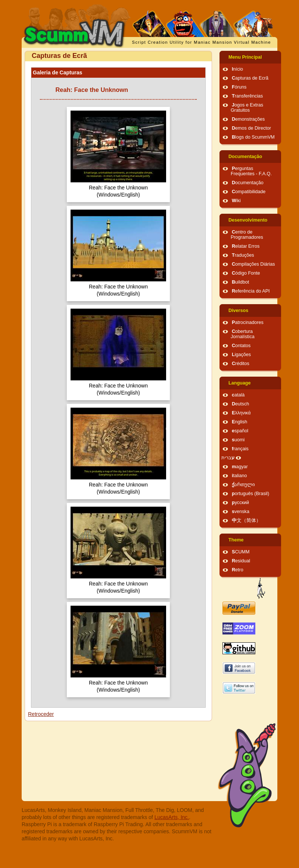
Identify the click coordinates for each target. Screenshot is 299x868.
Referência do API (251, 291)
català (238, 395)
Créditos (241, 364)
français (240, 449)
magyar (240, 467)
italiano (239, 476)
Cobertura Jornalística (243, 334)
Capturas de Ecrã (250, 78)
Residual (241, 561)
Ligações (241, 355)
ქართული (243, 485)
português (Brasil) (250, 494)
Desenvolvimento (248, 220)
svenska (241, 512)
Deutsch (240, 404)
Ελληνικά (241, 413)
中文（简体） (246, 521)
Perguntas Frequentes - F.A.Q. (251, 171)
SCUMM (241, 552)
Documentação (245, 157)
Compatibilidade (249, 192)
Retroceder (41, 714)
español (240, 431)
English (239, 422)
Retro (238, 570)
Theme (236, 540)
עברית (228, 458)
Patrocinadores (248, 322)
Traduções (243, 255)
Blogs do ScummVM (253, 137)
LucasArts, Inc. (172, 817)
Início (237, 69)
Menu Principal (245, 57)
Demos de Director (251, 128)
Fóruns (239, 87)
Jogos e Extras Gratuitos (247, 108)
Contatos (241, 346)
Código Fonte (246, 273)
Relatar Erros (246, 246)
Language (239, 383)
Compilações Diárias (253, 264)
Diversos (238, 311)
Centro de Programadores (247, 235)
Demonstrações (248, 119)
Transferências (247, 96)
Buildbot (240, 282)
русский (240, 503)
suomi (238, 440)
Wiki (236, 201)
